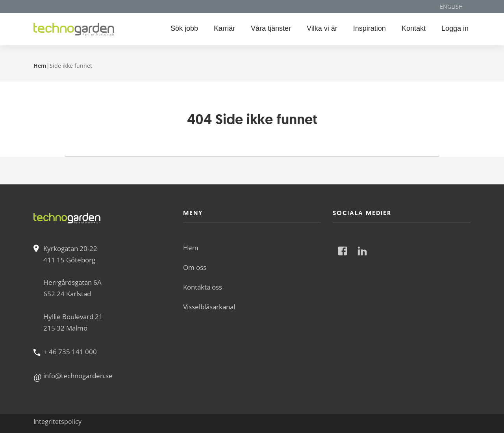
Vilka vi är (322, 28)
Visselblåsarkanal (209, 307)
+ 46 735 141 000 (70, 352)
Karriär (224, 28)
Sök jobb (184, 28)
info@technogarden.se (78, 376)
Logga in (455, 28)
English (451, 7)
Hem (40, 66)
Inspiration (370, 28)
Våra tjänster (271, 28)
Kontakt (414, 28)
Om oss (195, 267)
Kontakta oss (203, 287)
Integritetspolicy (57, 422)
